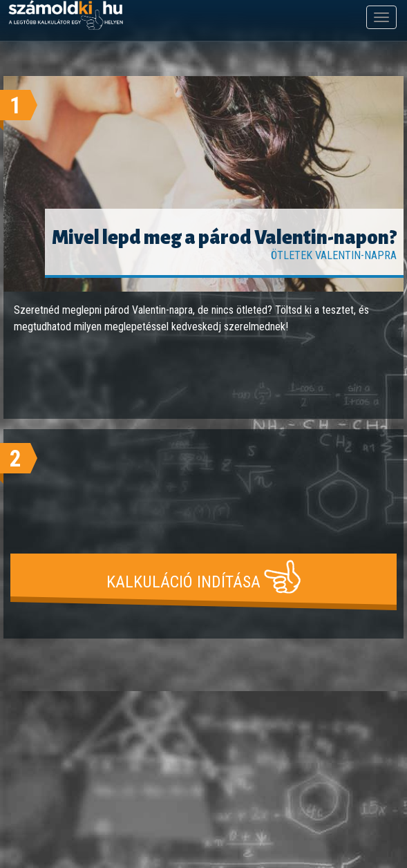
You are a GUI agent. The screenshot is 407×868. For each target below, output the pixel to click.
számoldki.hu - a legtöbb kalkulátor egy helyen (66, 16)
